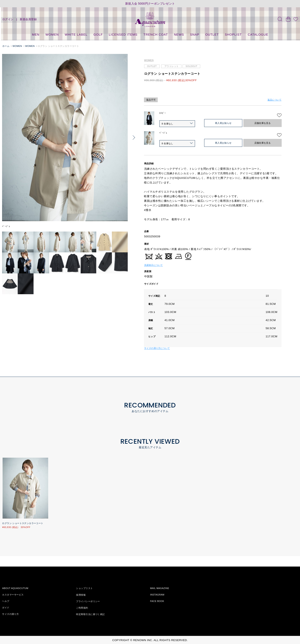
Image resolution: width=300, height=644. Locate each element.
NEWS (179, 34)
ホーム (6, 46)
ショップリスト (84, 588)
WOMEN (52, 34)
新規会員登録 (28, 19)
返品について (274, 100)
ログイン (8, 19)
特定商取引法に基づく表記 (90, 614)
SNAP (195, 34)
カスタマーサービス (13, 595)
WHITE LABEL (76, 34)
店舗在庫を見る (263, 123)
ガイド (6, 608)
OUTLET (212, 34)
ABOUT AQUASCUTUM (15, 588)
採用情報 (81, 595)
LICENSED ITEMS (123, 34)
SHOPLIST (233, 34)
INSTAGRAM (157, 595)
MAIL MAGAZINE (160, 588)
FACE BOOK (157, 601)
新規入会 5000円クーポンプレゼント (150, 4)
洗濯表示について (154, 265)
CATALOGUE (258, 34)
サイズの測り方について (157, 348)
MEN (36, 34)
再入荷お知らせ (223, 123)
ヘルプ (6, 601)
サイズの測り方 (10, 614)
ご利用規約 (82, 608)
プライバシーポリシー (88, 601)
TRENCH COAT (156, 34)
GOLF (98, 34)
